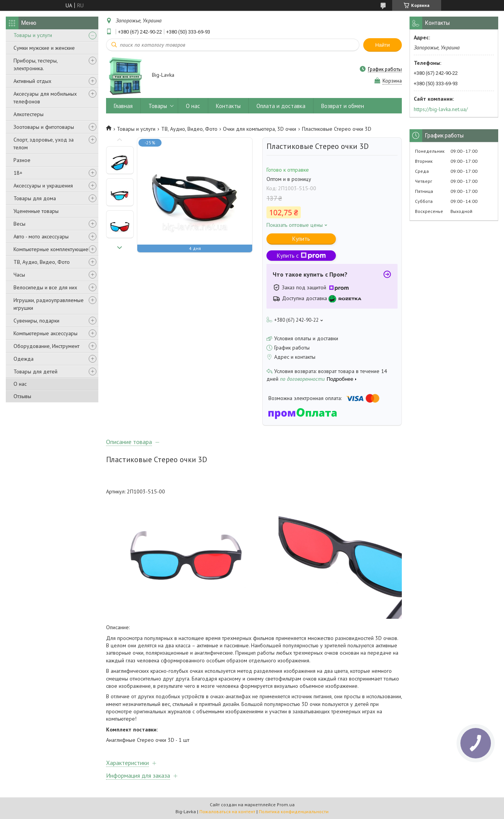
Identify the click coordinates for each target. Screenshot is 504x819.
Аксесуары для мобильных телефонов (45, 98)
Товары (158, 106)
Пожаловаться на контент (227, 811)
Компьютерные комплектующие (51, 249)
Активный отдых (32, 81)
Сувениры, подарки (36, 321)
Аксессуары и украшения (43, 186)
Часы (19, 275)
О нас (20, 384)
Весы (19, 224)
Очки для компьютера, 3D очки (260, 129)
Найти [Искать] (383, 45)
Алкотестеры (29, 114)
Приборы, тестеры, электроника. (35, 64)
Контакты (228, 106)
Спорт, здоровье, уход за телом (44, 144)
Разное (22, 160)
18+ (18, 173)
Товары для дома (35, 198)
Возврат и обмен (343, 106)
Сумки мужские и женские (44, 48)
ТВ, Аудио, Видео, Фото (42, 262)
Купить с (301, 256)
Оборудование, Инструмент (46, 346)
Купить (301, 239)
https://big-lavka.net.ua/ (441, 109)
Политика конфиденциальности (294, 811)
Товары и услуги (33, 35)
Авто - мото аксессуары (41, 236)
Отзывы (22, 396)
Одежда (24, 359)
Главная (123, 106)
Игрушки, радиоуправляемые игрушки (49, 304)
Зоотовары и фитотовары (44, 127)
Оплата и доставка (281, 106)
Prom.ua (286, 805)
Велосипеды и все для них (45, 287)
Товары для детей (35, 372)
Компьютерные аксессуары (46, 333)
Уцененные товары (36, 211)
